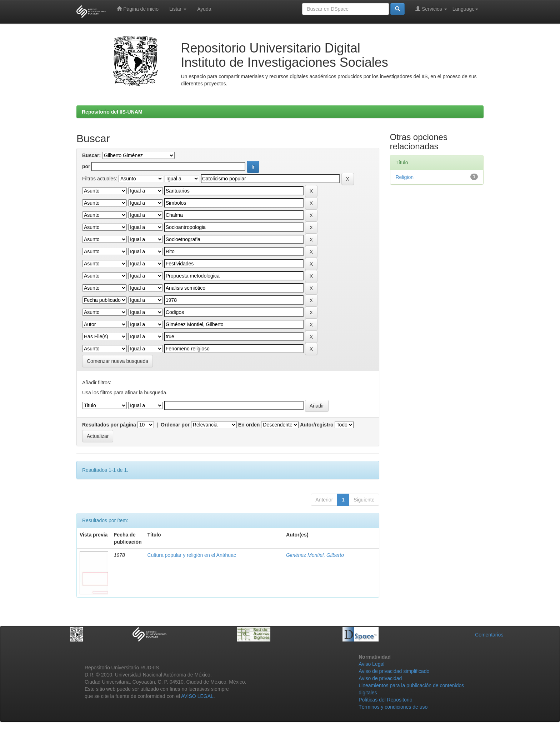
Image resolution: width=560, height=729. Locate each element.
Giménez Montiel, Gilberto (315, 555)
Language (465, 9)
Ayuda (204, 9)
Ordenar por (175, 425)
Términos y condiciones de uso (393, 707)
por (86, 166)
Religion (405, 177)
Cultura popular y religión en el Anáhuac (192, 555)
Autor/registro (317, 425)
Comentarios (489, 635)
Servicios (431, 9)
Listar (178, 9)
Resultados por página (109, 425)
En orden (249, 425)
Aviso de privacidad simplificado (394, 671)
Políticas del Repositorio (385, 700)
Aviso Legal (371, 664)
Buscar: (91, 155)
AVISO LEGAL (197, 696)
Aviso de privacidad (380, 678)
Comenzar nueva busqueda (117, 361)
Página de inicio (138, 9)
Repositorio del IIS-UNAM (112, 112)
